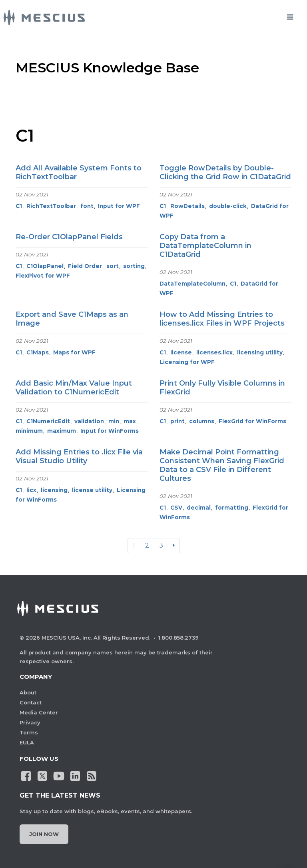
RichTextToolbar (51, 206)
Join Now (44, 834)
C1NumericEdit (48, 421)
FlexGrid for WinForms (252, 421)
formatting (232, 508)
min (114, 421)
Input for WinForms (110, 431)
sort (113, 266)
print (177, 421)
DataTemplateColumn (192, 284)
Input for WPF (119, 206)
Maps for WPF (74, 352)
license (181, 352)
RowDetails (187, 206)
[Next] (174, 546)
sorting (134, 266)
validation (89, 421)
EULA (27, 742)
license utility (92, 490)
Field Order (85, 266)
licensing (54, 490)
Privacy (30, 722)
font (87, 206)
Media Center (39, 712)
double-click (228, 206)
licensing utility (260, 352)
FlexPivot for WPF (43, 276)
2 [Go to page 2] (147, 545)
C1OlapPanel (45, 266)
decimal (199, 508)
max (130, 421)
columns (202, 421)
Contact (31, 702)
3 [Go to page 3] (161, 545)
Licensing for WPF (187, 362)
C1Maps (38, 352)
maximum (62, 431)
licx (31, 490)
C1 (19, 206)
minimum (29, 431)
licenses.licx (214, 352)
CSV (176, 508)
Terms (29, 732)
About (28, 692)
